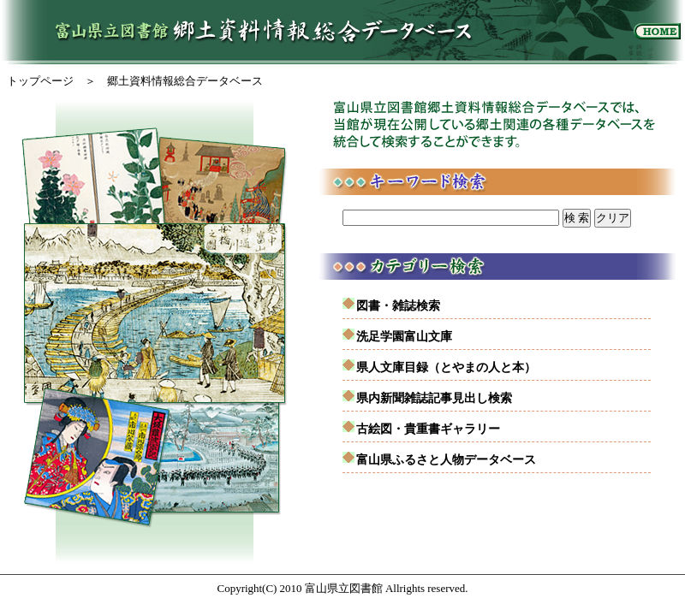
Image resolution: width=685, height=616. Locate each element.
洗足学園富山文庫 (404, 336)
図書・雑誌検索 (398, 305)
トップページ (40, 81)
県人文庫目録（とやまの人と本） (446, 367)
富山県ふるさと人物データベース (446, 459)
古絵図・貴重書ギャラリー (428, 429)
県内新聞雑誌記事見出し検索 (434, 398)
